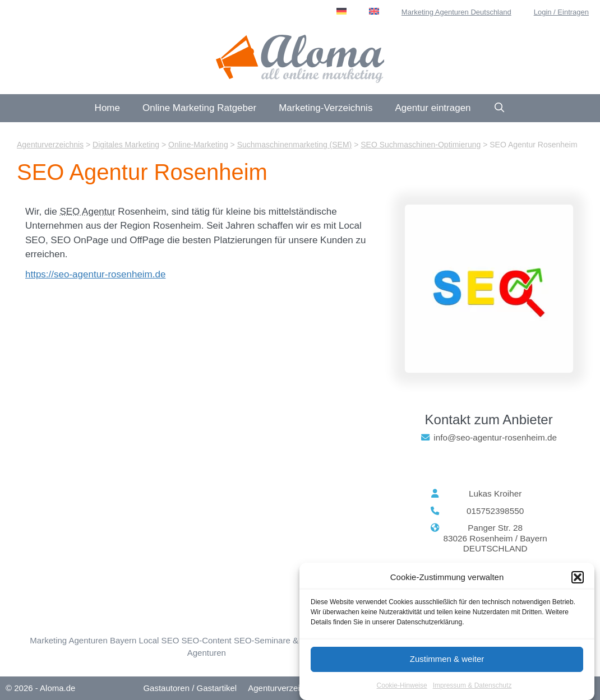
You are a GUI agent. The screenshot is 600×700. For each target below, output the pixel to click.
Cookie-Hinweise (402, 685)
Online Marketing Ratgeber (199, 108)
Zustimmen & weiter (447, 659)
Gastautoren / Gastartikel (190, 688)
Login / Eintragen (561, 12)
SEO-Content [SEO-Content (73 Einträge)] (206, 640)
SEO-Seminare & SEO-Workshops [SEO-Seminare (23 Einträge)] (299, 640)
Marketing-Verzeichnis (326, 108)
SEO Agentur (87, 212)
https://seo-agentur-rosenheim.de (95, 274)
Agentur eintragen (433, 108)
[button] (578, 577)
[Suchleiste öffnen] (500, 108)
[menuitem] (341, 11)
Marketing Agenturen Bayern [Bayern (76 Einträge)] (83, 640)
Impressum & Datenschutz (472, 685)
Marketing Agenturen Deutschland (456, 12)
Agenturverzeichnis (284, 688)
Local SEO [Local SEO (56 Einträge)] (159, 640)
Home (107, 108)
